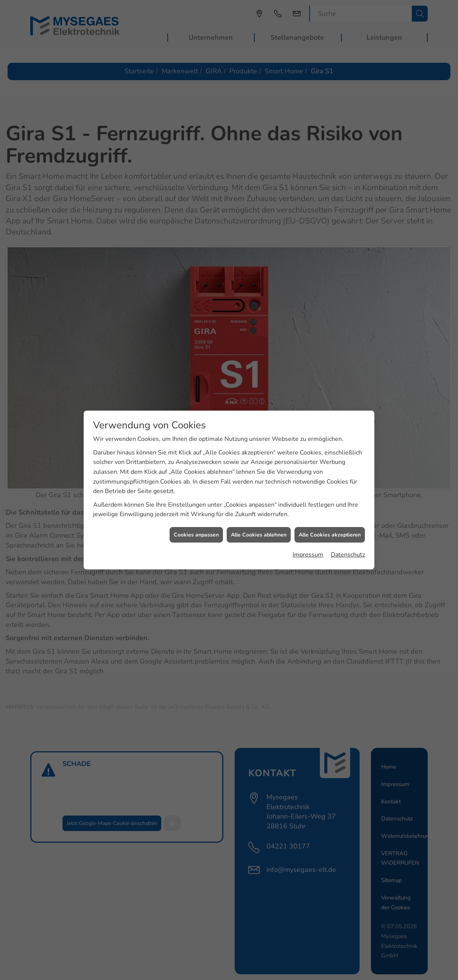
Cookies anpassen (196, 521)
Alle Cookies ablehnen (259, 521)
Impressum (308, 541)
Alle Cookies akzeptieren (330, 521)
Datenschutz (348, 541)
